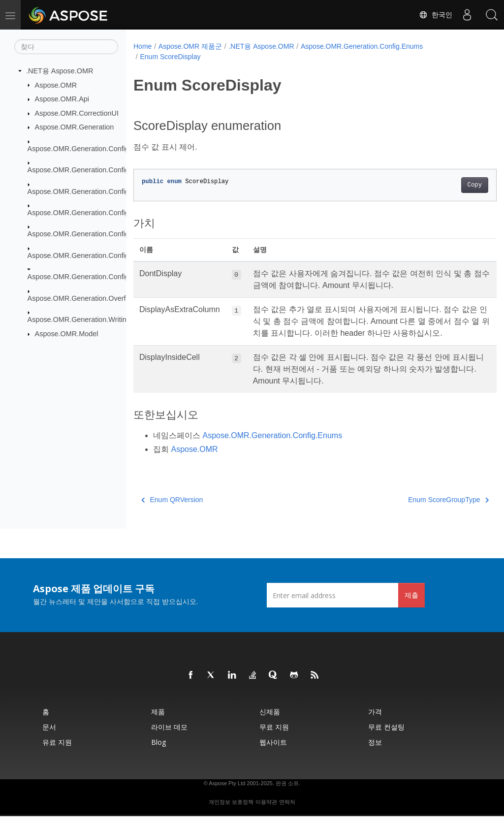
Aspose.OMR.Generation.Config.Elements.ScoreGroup (114, 234)
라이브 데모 (169, 739)
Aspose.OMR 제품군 (190, 46)
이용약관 (266, 814)
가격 (375, 723)
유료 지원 (57, 754)
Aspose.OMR (56, 85)
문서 (49, 739)
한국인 (436, 15)
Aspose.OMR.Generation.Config (78, 149)
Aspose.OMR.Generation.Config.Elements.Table (104, 255)
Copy (449, 185)
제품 (158, 723)
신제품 (270, 723)
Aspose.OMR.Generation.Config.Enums (90, 277)
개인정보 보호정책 (231, 814)
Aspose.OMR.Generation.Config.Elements (94, 170)
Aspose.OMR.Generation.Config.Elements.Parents (107, 213)
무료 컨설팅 (386, 739)
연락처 (287, 814)
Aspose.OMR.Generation (75, 127)
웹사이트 (273, 754)
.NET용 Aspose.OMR (60, 71)
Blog (158, 754)
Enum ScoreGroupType (423, 511)
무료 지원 (274, 739)
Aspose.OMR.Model (67, 334)
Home (142, 46)
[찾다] (66, 47)
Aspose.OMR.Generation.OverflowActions (94, 298)
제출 (411, 607)
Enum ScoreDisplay (170, 57)
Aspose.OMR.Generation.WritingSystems (93, 319)
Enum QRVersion (172, 511)
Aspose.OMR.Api (62, 99)
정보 (375, 754)
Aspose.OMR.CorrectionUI (77, 113)
